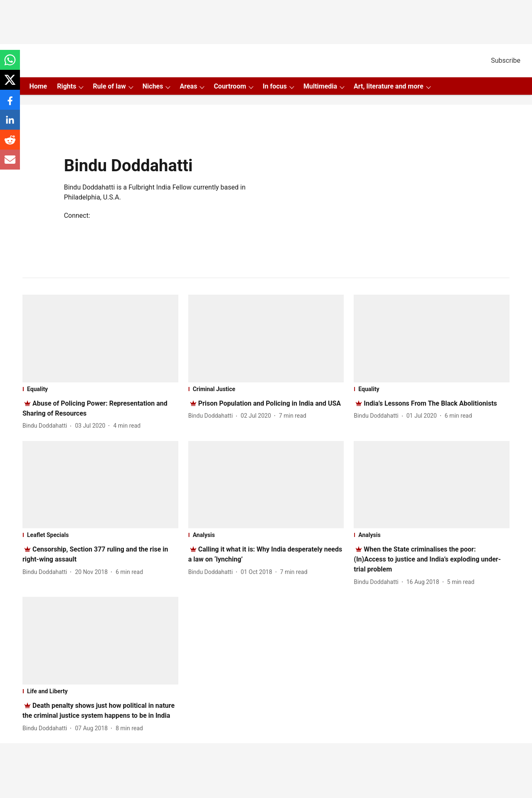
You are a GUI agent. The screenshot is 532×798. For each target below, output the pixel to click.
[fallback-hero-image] (100, 339)
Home (38, 86)
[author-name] (46, 426)
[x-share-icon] (10, 84)
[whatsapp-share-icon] (10, 64)
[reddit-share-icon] (10, 144)
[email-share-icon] (10, 164)
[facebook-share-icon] (10, 104)
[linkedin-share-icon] (10, 124)
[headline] (270, 403)
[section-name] (100, 389)
